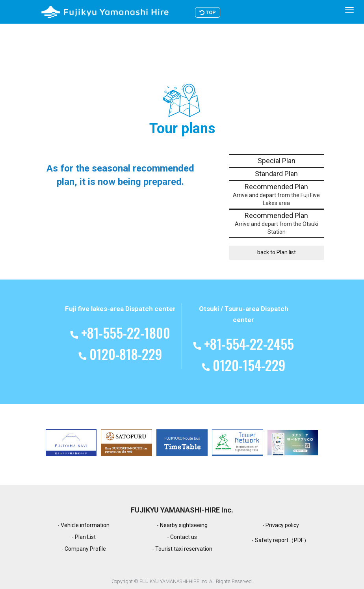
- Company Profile (84, 549)
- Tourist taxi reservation (182, 549)
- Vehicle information (84, 525)
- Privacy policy (281, 525)
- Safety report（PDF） (280, 540)
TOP (218, 12)
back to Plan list (277, 252)
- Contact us (182, 537)
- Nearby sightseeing (182, 525)
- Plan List (84, 537)
